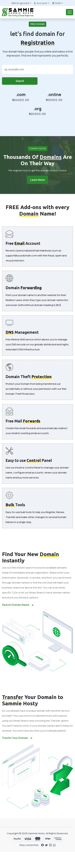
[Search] (37, 69)
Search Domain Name (18, 605)
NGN (56, 3)
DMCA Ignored (20, 3)
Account (40, 3)
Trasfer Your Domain (17, 738)
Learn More (37, 180)
